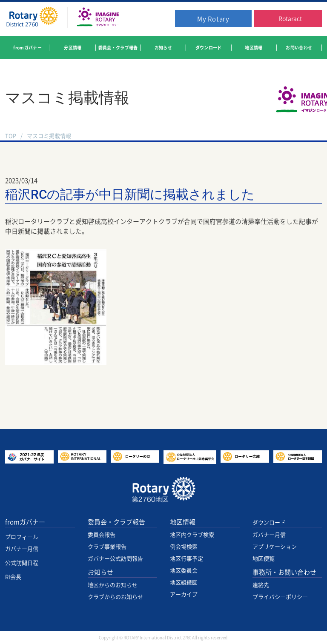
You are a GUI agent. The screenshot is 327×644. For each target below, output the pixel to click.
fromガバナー (25, 522)
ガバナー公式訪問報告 (115, 559)
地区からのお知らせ (113, 585)
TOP (11, 136)
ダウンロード (269, 522)
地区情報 (183, 522)
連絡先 (261, 585)
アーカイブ (184, 594)
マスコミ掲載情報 (49, 136)
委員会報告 (102, 535)
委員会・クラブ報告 (116, 522)
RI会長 (13, 577)
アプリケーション (275, 547)
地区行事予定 (186, 559)
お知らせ (100, 572)
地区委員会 (184, 571)
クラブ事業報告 (107, 547)
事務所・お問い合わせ (284, 572)
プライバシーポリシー (280, 597)
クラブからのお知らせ (115, 597)
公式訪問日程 (22, 563)
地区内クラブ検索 (192, 535)
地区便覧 (264, 559)
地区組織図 (184, 582)
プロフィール (22, 537)
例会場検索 (184, 547)
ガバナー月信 (22, 549)
